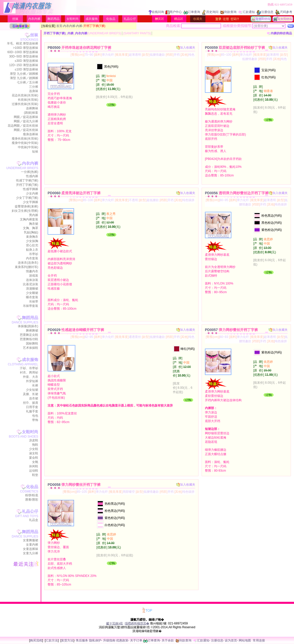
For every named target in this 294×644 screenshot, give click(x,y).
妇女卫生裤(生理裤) (25, 211)
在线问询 (156, 12)
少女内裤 (32, 193)
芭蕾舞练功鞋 (29, 339)
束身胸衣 (32, 237)
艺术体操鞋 (31, 348)
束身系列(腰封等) (26, 267)
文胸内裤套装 (29, 219)
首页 (59, 26)
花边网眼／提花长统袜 (23, 126)
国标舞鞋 (32, 343)
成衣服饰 (92, 19)
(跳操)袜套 (31, 113)
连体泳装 (32, 280)
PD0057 (231, 330)
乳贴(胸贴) (31, 232)
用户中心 (174, 12)
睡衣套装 (32, 297)
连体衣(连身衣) (28, 263)
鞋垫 (35, 475)
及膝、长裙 (31, 394)
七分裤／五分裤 (27, 82)
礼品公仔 (130, 19)
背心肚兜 (32, 245)
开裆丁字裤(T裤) (27, 185)
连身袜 (34, 91)
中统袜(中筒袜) (28, 147)
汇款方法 (52, 640)
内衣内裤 (34, 19)
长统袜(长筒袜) (28, 100)
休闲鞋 (34, 466)
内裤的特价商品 (279, 33)
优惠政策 (122, 640)
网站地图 (245, 640)
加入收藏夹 (186, 48)
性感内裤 (32, 176)
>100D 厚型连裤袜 (26, 48)
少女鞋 (34, 449)
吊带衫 (34, 254)
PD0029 (76, 330)
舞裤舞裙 (32, 331)
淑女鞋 (34, 453)
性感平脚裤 (31, 189)
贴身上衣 (32, 250)
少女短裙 (32, 390)
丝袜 (15, 19)
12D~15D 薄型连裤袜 (24, 65)
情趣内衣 (32, 271)
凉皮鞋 (34, 440)
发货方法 (67, 640)
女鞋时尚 (73, 19)
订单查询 (192, 12)
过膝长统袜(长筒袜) (25, 104)
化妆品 (111, 19)
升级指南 (109, 640)
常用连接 (259, 640)
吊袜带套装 (31, 306)
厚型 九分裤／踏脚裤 (24, 74)
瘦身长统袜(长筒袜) (25, 139)
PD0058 (74, 485)
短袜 (35, 152)
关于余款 (168, 640)
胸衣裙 (34, 224)
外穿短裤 (32, 381)
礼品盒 (34, 520)
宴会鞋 (34, 458)
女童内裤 (32, 545)
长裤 (35, 385)
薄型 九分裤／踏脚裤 (24, 78)
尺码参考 (284, 12)
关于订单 (136, 640)
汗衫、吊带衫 (29, 368)
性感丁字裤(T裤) (27, 181)
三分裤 (34, 87)
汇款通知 (247, 12)
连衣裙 (34, 398)
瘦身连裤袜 (31, 134)
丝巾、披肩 (31, 403)
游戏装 (34, 276)
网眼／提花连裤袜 (26, 117)
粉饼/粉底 (32, 495)
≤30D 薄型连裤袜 (26, 61)
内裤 (79, 26)
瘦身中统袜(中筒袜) (25, 143)
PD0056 (237, 193)
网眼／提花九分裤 (26, 121)
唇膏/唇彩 (32, 500)
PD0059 (235, 48)
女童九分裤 (31, 553)
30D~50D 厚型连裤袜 (24, 56)
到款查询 (228, 12)
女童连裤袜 (31, 549)
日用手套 (32, 407)
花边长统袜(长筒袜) (25, 95)
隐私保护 (95, 640)
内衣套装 (32, 258)
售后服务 (82, 640)
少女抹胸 (32, 241)
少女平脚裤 (31, 202)
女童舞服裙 (31, 540)
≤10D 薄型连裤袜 (26, 69)
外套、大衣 (31, 377)
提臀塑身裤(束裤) (26, 206)
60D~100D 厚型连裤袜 (23, 52)
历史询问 (210, 12)
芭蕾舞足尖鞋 (29, 335)
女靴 (35, 462)
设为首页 (231, 640)
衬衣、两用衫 (29, 372)
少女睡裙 (32, 293)
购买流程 (36, 640)
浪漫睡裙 (32, 289)
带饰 (35, 420)
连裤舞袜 (32, 108)
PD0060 (74, 193)
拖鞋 (35, 445)
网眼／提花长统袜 (26, 130)
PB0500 (79, 48)
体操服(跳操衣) (28, 326)
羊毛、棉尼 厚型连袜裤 (23, 43)
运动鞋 (34, 471)
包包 (35, 416)
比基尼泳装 (31, 284)
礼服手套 (32, 411)
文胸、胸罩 (31, 228)
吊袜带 (34, 302)
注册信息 (265, 12)
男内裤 (34, 215)
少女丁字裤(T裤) (27, 198)
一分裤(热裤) (30, 172)
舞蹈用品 (53, 19)
